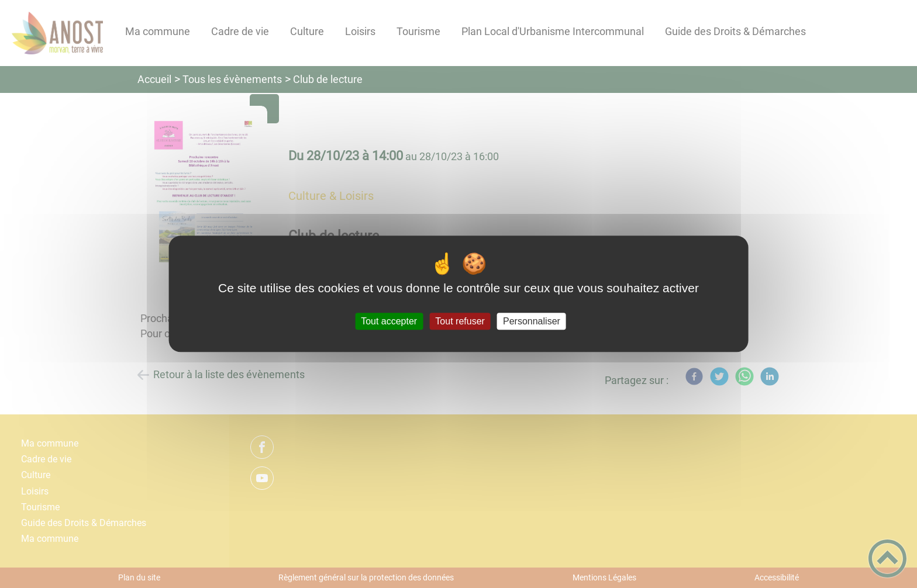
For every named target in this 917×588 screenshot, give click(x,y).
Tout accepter (389, 321)
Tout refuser (460, 321)
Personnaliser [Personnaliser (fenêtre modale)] (532, 321)
